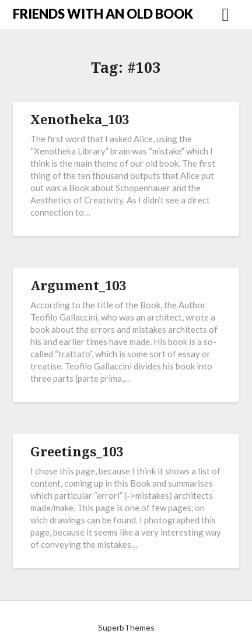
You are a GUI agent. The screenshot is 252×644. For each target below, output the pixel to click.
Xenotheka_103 (80, 119)
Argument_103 (78, 285)
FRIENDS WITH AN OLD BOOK (103, 14)
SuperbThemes (126, 627)
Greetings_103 (77, 451)
